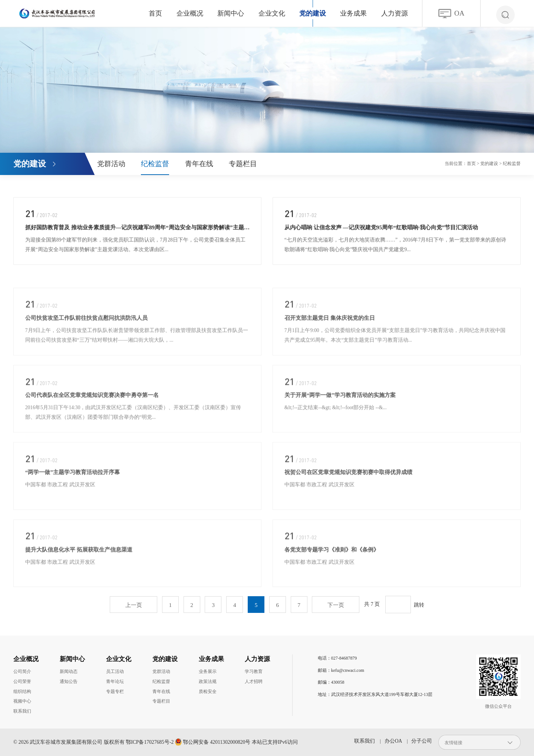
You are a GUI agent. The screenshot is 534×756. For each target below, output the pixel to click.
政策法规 (208, 681)
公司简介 (22, 671)
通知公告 (69, 681)
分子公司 (422, 741)
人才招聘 (254, 681)
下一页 (336, 605)
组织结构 (22, 691)
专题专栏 (115, 691)
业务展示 (208, 671)
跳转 (419, 605)
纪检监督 (155, 164)
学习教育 (254, 671)
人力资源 (395, 13)
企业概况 (190, 13)
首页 (155, 13)
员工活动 (115, 671)
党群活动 (111, 164)
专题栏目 (243, 164)
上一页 (134, 605)
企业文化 (272, 13)
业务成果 (353, 13)
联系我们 (22, 711)
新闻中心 (231, 13)
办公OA (393, 741)
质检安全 (208, 691)
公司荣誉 (22, 681)
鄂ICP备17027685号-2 (150, 742)
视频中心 (22, 701)
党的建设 (313, 13)
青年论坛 (115, 681)
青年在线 (199, 164)
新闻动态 (69, 671)
